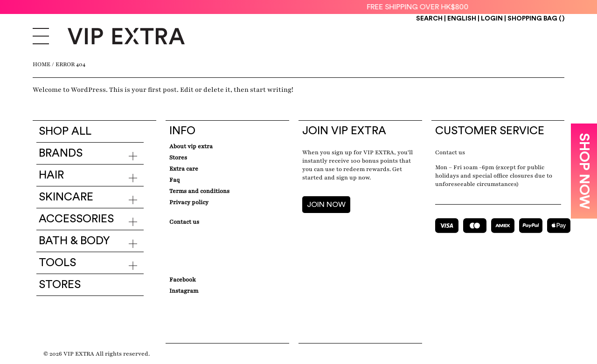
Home (42, 64)
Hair (51, 175)
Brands (61, 153)
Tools (57, 263)
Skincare (66, 197)
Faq (174, 180)
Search (429, 19)
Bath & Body (74, 241)
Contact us (450, 152)
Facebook (183, 280)
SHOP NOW (584, 171)
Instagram (184, 291)
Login (492, 19)
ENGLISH (462, 19)
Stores (60, 285)
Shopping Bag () (536, 19)
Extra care (184, 169)
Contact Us (184, 222)
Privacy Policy (189, 202)
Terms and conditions (199, 191)
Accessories (76, 219)
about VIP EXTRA (191, 146)
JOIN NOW (326, 205)
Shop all (65, 131)
